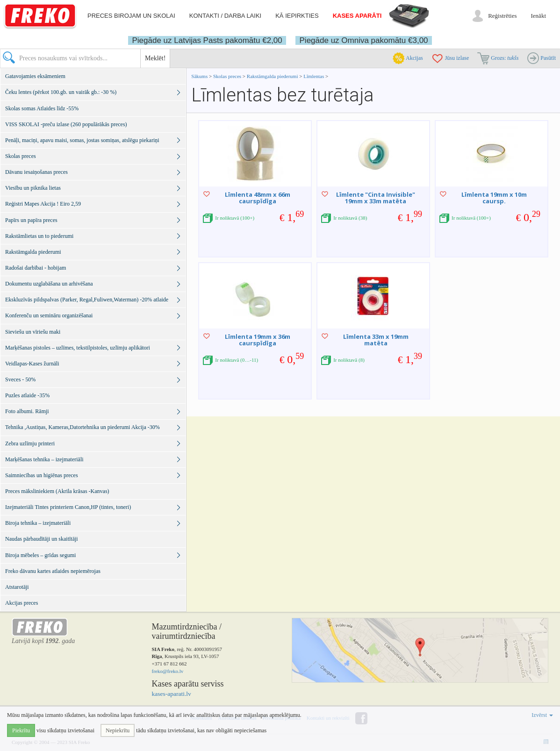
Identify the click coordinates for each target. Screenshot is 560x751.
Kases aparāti (357, 16)
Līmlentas (314, 76)
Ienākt (538, 16)
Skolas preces (228, 76)
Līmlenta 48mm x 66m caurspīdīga (258, 198)
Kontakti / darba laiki (225, 16)
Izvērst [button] (542, 715)
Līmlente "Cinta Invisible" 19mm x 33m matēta (376, 198)
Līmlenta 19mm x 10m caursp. (494, 198)
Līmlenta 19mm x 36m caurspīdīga (258, 340)
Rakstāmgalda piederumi (273, 76)
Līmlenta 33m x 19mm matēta (376, 340)
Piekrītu (21, 730)
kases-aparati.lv (172, 694)
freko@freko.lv (168, 671)
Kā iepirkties (297, 16)
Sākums (199, 76)
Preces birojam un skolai (131, 16)
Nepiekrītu (118, 730)
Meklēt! (155, 58)
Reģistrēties (502, 16)
